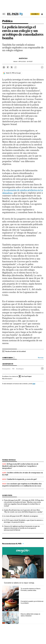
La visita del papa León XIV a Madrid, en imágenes (21, 516)
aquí (34, 384)
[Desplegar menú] (4, 14)
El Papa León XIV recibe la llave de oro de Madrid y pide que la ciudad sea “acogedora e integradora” (20, 466)
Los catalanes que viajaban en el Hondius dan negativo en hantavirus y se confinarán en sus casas (22, 485)
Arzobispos (20, 369)
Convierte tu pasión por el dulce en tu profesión (32, 602)
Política (7, 21)
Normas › (41, 358)
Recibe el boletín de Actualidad (16, 351)
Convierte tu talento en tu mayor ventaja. (19, 583)
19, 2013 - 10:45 (25, 62)
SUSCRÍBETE (35, 14)
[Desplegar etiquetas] (42, 368)
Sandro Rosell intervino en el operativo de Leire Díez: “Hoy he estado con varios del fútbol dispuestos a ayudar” (23, 511)
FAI (13, 369)
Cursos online (23, 551)
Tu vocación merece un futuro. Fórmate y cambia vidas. (31, 589)
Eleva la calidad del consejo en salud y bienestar (30, 615)
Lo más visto (7, 495)
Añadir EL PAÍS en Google (13, 73)
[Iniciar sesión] (42, 14)
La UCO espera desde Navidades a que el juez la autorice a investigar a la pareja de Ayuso (23, 521)
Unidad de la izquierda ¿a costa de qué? (22, 479)
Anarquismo (6, 369)
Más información (7, 379)
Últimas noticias (9, 460)
